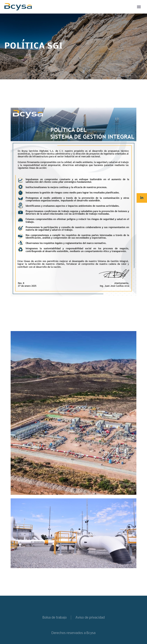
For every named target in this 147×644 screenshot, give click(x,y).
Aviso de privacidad (90, 618)
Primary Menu (139, 7)
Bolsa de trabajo (55, 618)
